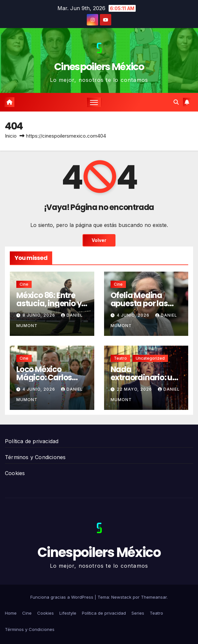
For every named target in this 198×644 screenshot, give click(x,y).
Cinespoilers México (99, 67)
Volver (99, 240)
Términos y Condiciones (35, 457)
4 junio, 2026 (134, 315)
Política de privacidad (32, 441)
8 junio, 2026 (39, 315)
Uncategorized (150, 358)
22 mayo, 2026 (135, 389)
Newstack (121, 597)
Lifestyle (68, 613)
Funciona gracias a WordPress (62, 597)
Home (11, 613)
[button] (176, 102)
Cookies (15, 473)
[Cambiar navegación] (94, 102)
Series (138, 613)
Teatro (120, 358)
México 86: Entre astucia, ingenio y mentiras (49, 303)
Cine (24, 284)
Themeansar (154, 597)
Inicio (11, 136)
